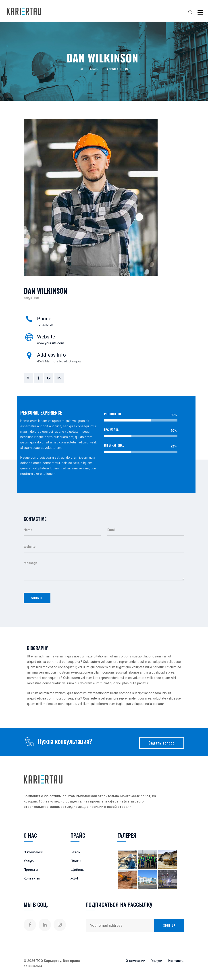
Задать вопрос (162, 743)
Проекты (31, 870)
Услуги (29, 861)
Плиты (76, 861)
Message (104, 569)
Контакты (32, 878)
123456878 (45, 325)
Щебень (77, 870)
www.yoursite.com (51, 343)
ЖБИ (74, 878)
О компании (33, 852)
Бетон (75, 852)
